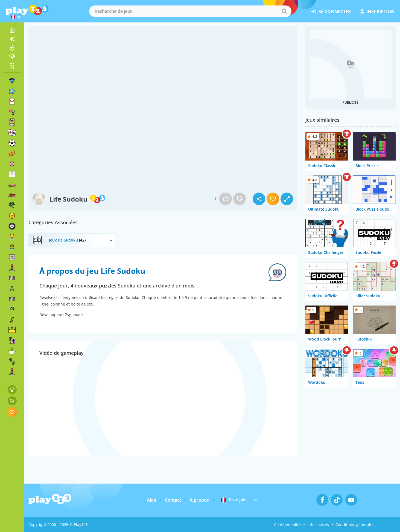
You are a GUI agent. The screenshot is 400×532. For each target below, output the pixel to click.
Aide (151, 500)
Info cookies (318, 524)
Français (233, 500)
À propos (199, 500)
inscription (377, 11)
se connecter (331, 11)
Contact (173, 500)
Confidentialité (287, 524)
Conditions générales (355, 524)
